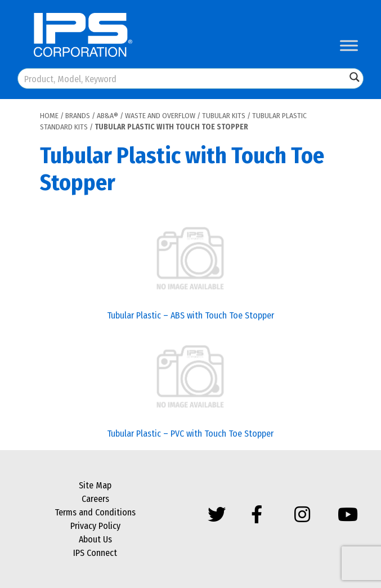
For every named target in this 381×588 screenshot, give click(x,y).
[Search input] (183, 78)
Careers (95, 499)
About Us (95, 539)
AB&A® (107, 116)
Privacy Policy (95, 526)
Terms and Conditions (95, 512)
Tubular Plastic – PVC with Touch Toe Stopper (190, 434)
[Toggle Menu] (349, 45)
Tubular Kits (224, 116)
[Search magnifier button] (355, 77)
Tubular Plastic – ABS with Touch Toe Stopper (190, 315)
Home (49, 116)
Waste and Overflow (160, 116)
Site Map (95, 485)
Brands (78, 116)
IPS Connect (95, 553)
